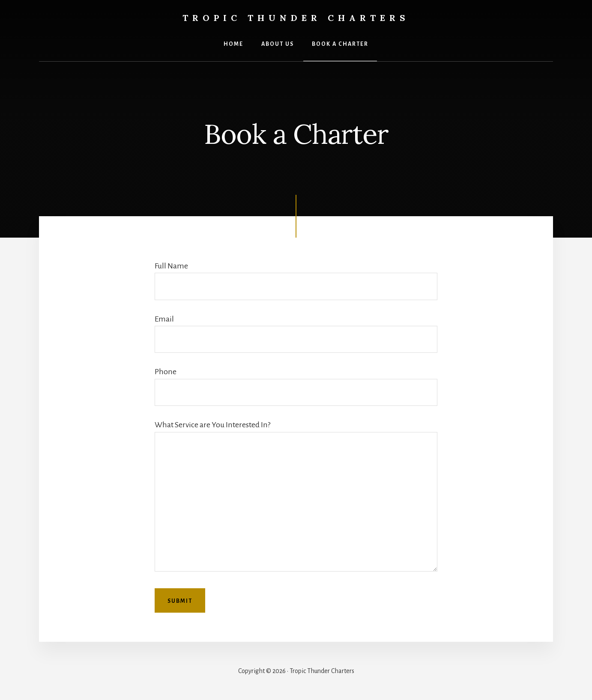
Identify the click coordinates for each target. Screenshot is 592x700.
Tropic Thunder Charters (296, 18)
